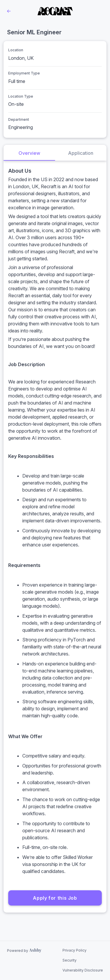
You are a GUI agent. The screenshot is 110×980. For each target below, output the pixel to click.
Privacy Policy (75, 950)
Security (70, 960)
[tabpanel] (55, 537)
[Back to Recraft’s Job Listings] (9, 11)
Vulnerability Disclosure (83, 970)
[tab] (29, 153)
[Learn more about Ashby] (24, 951)
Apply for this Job (55, 898)
